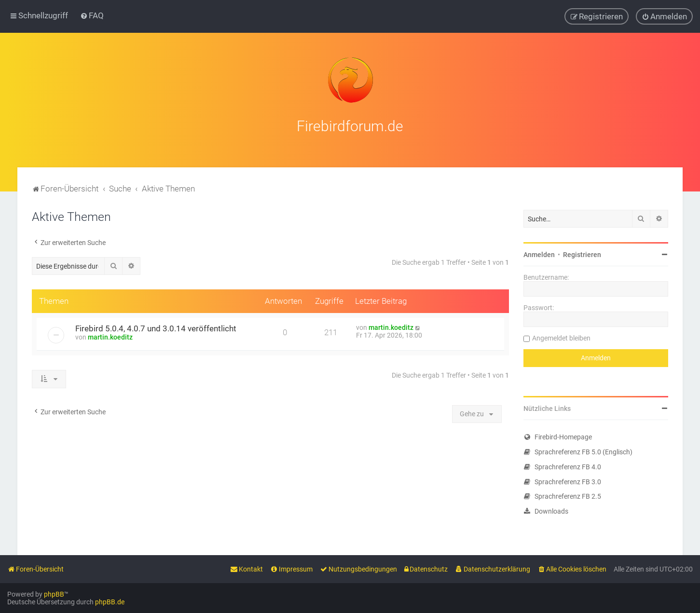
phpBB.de (110, 602)
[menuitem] (92, 15)
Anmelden (539, 253)
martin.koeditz (110, 336)
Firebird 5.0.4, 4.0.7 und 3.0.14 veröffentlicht (156, 327)
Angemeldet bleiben (561, 337)
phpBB (54, 594)
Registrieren (582, 253)
